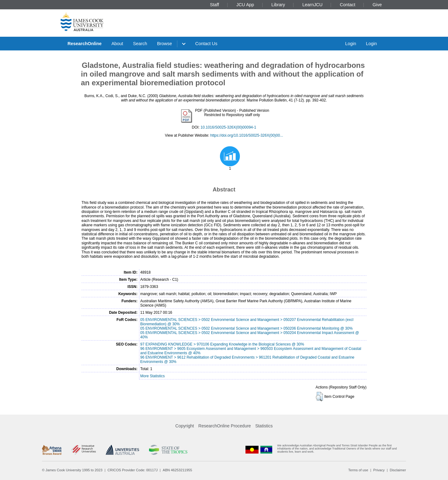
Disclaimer (398, 470)
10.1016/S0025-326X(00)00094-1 (229, 127)
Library (278, 5)
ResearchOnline (85, 44)
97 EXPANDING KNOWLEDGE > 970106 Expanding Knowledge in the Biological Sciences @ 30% (222, 344)
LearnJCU (313, 5)
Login (350, 44)
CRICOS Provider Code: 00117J (133, 470)
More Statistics (153, 376)
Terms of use (358, 470)
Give (377, 5)
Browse (165, 44)
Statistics (264, 426)
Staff (215, 5)
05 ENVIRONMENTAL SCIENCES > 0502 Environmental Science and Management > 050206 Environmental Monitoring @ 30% (247, 328)
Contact (348, 5)
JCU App (245, 5)
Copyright (185, 426)
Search (140, 44)
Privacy (379, 470)
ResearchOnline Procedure (225, 426)
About (117, 44)
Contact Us (206, 44)
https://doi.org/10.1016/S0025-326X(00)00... (247, 135)
